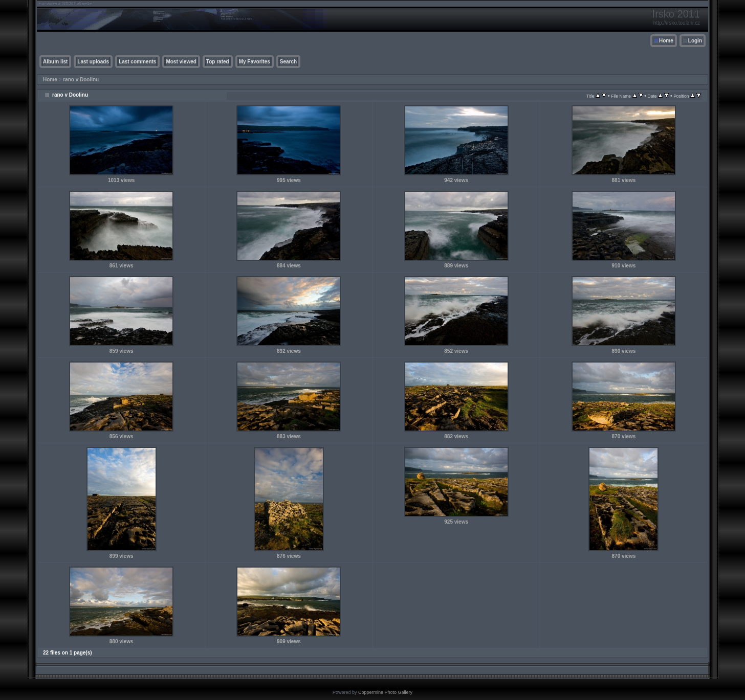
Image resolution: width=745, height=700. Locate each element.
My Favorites (255, 62)
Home (666, 41)
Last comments (137, 62)
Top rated (218, 62)
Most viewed (181, 62)
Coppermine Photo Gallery (385, 692)
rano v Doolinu (81, 80)
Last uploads (93, 62)
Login (695, 41)
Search (288, 62)
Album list (55, 62)
